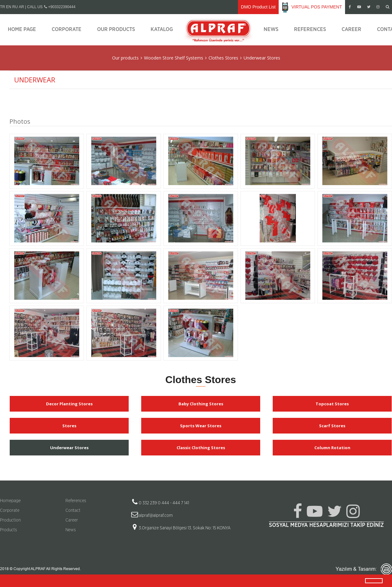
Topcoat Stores (332, 404)
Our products (116, 29)
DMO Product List (258, 7)
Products (8, 530)
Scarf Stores (332, 426)
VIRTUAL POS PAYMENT (312, 7)
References (310, 29)
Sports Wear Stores (201, 426)
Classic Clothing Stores (201, 448)
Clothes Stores (223, 58)
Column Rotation (332, 448)
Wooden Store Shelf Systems (174, 58)
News (271, 29)
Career (351, 29)
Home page (22, 29)
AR (21, 7)
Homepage (10, 501)
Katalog (162, 29)
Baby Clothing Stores (201, 404)
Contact (73, 511)
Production (10, 520)
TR (3, 7)
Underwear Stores (262, 58)
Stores (69, 426)
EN (9, 7)
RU (15, 7)
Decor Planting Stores (69, 404)
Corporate (67, 29)
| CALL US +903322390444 (50, 7)
